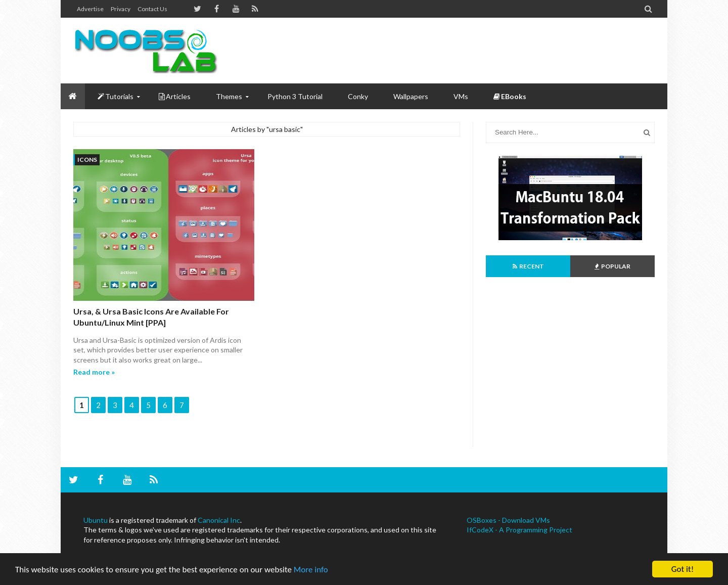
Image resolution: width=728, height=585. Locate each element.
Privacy (121, 9)
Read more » (94, 372)
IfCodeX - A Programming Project (519, 530)
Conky (358, 96)
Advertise (90, 9)
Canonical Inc (219, 520)
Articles (175, 96)
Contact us (152, 9)
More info (311, 570)
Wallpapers (411, 96)
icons (87, 160)
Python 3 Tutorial (295, 96)
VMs (461, 96)
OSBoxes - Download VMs (508, 520)
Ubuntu (96, 520)
